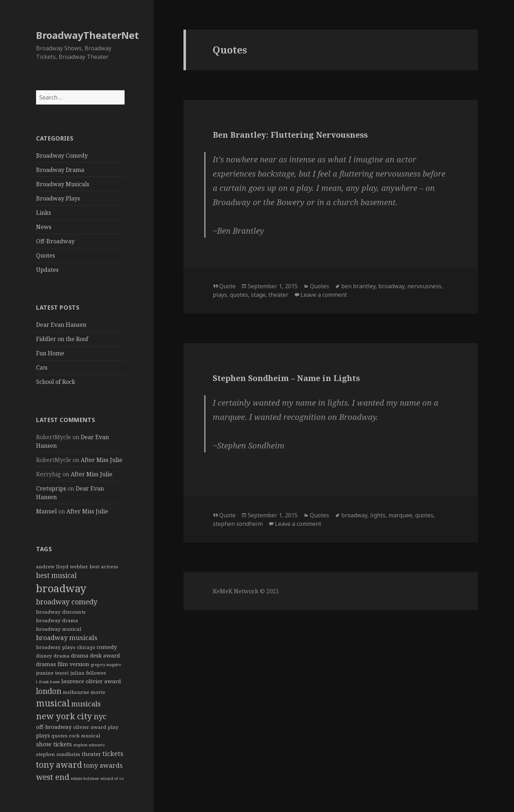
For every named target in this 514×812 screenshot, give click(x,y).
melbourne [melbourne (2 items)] (76, 692)
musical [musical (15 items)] (53, 703)
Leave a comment (324, 295)
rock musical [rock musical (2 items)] (85, 736)
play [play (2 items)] (113, 727)
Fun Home (50, 353)
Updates (47, 270)
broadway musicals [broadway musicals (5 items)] (67, 638)
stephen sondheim (238, 524)
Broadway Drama (60, 170)
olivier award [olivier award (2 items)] (90, 727)
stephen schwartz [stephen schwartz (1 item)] (89, 745)
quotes (239, 295)
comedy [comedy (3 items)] (107, 647)
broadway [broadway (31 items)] (61, 588)
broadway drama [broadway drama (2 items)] (57, 620)
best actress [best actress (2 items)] (104, 567)
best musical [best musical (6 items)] (56, 575)
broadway (391, 286)
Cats (42, 367)
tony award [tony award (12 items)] (59, 765)
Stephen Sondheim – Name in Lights (286, 378)
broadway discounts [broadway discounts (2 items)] (61, 612)
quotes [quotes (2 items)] (59, 736)
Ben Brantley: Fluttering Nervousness (290, 135)
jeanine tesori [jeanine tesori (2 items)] (52, 673)
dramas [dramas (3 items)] (46, 664)
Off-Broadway (55, 241)
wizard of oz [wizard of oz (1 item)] (112, 778)
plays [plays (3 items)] (43, 735)
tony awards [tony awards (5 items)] (103, 765)
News (44, 227)
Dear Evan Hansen (61, 325)
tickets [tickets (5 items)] (113, 753)
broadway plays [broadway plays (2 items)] (56, 647)
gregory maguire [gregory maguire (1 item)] (106, 665)
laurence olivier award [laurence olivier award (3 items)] (91, 681)
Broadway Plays (58, 198)
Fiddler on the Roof (62, 339)
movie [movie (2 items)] (98, 692)
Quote (227, 286)
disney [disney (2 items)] (44, 656)
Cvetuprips (51, 488)
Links (44, 213)
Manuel (46, 511)
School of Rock (56, 382)
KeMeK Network (236, 591)
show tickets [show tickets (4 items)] (54, 744)
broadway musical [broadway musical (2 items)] (59, 629)
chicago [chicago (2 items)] (86, 647)
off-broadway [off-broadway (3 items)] (54, 727)
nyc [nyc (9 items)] (100, 716)
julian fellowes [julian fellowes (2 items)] (88, 673)
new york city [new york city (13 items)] (64, 716)
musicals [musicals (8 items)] (86, 704)
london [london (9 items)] (49, 691)
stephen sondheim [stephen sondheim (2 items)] (58, 754)
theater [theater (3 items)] (91, 754)
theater (278, 295)
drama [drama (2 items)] (62, 656)
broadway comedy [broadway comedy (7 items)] (67, 602)
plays (220, 295)
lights (378, 515)
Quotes (46, 255)
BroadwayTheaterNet (87, 35)
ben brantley (358, 286)
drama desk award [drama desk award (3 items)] (95, 655)
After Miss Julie (102, 460)
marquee (400, 515)
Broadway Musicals (63, 184)
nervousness (424, 286)
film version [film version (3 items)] (73, 664)
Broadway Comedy (62, 156)
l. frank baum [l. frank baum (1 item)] (48, 682)
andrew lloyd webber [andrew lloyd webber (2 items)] (62, 567)
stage (258, 295)
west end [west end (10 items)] (53, 777)
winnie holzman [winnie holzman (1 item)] (85, 778)
